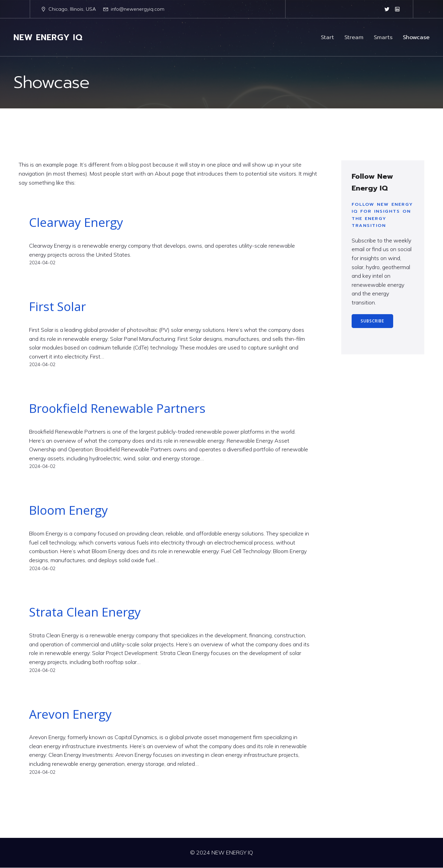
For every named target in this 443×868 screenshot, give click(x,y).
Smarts (383, 37)
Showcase (416, 37)
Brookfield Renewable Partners (117, 408)
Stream (354, 37)
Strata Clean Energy (85, 612)
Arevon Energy (70, 714)
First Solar (57, 307)
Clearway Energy (76, 222)
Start (327, 37)
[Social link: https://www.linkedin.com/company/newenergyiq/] (397, 9)
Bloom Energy (69, 510)
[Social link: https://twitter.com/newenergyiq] (387, 9)
